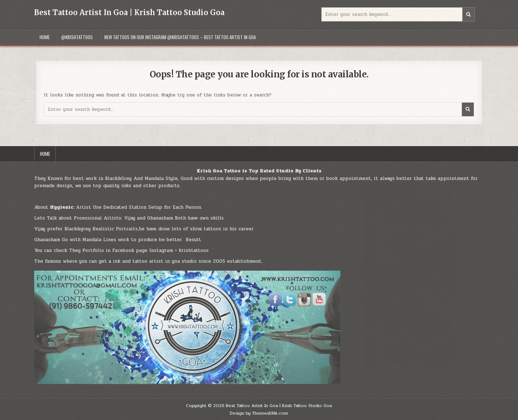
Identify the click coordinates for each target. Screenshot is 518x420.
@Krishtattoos (77, 37)
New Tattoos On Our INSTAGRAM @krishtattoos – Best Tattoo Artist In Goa (180, 37)
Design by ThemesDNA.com (259, 413)
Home (45, 37)
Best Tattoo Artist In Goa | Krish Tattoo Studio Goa (129, 12)
